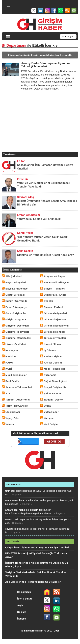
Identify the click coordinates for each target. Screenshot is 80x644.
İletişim (22, 619)
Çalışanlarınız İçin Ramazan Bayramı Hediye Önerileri (37, 547)
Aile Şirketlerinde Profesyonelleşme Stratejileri (33, 582)
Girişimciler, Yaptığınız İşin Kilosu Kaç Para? (46, 255)
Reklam (22, 612)
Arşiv (20, 605)
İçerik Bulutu (25, 599)
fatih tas (10, 491)
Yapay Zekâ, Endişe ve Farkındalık (39, 219)
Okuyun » (16, 494)
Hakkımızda (24, 592)
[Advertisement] (40, 128)
